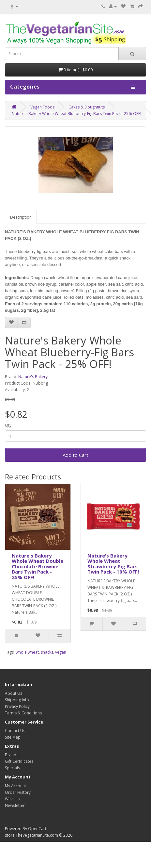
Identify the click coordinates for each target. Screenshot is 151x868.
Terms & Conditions (23, 713)
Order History (18, 792)
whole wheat (27, 652)
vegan (61, 652)
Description (21, 217)
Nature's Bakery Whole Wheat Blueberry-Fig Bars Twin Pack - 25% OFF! (76, 114)
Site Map (13, 737)
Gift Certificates (19, 761)
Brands (12, 755)
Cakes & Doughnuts (87, 107)
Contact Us (15, 731)
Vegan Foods (42, 107)
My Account (15, 786)
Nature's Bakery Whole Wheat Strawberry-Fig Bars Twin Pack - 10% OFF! (113, 564)
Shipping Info (17, 700)
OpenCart (37, 829)
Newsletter (15, 805)
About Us (14, 693)
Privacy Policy (17, 706)
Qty (8, 425)
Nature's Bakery (33, 377)
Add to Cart (75, 455)
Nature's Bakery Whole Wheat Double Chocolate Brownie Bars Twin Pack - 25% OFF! (38, 566)
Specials (12, 768)
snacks (47, 652)
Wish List (13, 799)
